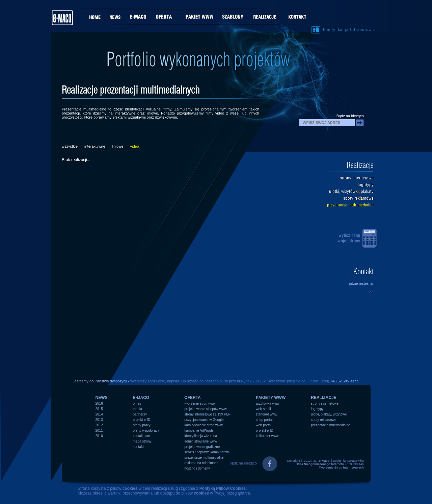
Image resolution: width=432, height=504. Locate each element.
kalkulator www (267, 436)
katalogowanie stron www (203, 425)
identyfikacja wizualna (201, 436)
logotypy (366, 185)
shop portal (264, 420)
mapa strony (142, 441)
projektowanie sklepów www (205, 409)
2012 (99, 425)
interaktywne (95, 146)
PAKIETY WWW (271, 398)
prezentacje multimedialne (350, 205)
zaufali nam (142, 436)
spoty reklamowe (358, 198)
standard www (266, 414)
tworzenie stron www (200, 404)
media (138, 409)
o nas (137, 404)
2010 (99, 436)
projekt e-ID (142, 420)
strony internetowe (357, 178)
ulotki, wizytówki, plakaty (351, 191)
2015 (99, 409)
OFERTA (192, 398)
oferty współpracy (146, 431)
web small (263, 409)
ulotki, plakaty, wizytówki (329, 414)
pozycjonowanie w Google (204, 420)
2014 (99, 414)
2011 (99, 431)
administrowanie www (201, 441)
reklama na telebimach (201, 463)
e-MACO (141, 398)
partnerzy (140, 414)
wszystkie (70, 146)
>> (371, 292)
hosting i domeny (197, 468)
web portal (264, 425)
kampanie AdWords (199, 431)
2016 (99, 404)
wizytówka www (268, 404)
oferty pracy (142, 425)
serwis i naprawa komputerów (207, 452)
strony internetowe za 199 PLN (207, 414)
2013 (99, 420)
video (134, 146)
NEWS (102, 398)
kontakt (138, 447)
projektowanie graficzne (202, 447)
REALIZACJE (323, 398)
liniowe (118, 146)
